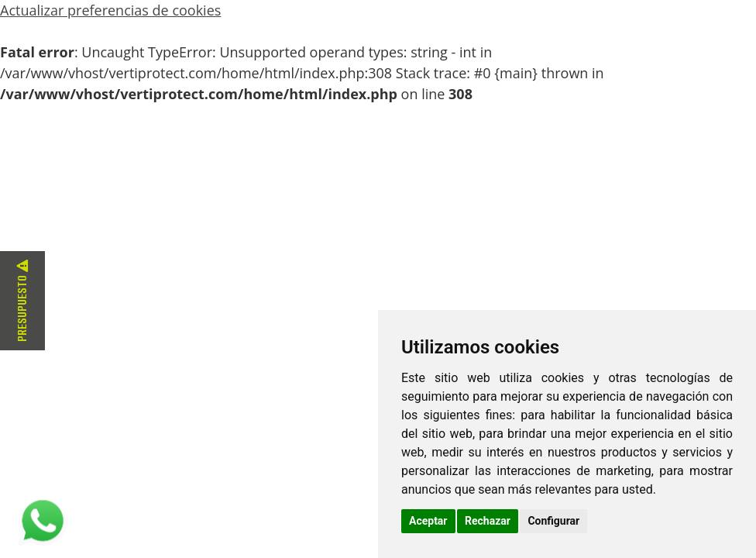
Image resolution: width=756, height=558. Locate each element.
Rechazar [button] (488, 521)
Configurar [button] (553, 521)
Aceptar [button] (428, 521)
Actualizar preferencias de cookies (110, 10)
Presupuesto (22, 301)
